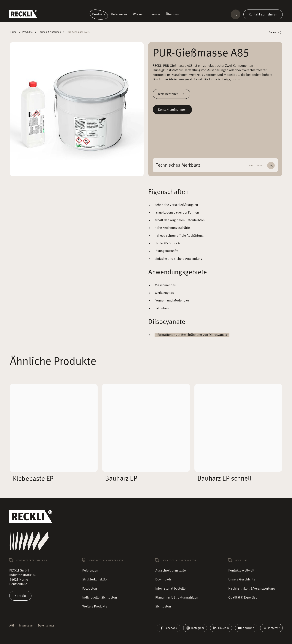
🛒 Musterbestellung (212, 4)
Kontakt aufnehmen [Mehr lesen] (172, 110)
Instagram (195, 628)
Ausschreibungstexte (170, 571)
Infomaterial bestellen (171, 589)
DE (278, 5)
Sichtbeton (163, 607)
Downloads (164, 580)
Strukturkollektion (95, 580)
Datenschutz (46, 626)
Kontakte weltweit (236, 4)
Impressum (26, 626)
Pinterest (271, 628)
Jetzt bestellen (171, 94)
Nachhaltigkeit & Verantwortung (251, 589)
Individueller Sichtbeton (100, 598)
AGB (12, 626)
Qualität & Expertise (243, 598)
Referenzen (90, 571)
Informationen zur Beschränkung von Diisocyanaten (192, 335)
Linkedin (221, 628)
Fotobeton (90, 589)
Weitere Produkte (95, 607)
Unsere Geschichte (242, 580)
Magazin (254, 4)
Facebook (169, 628)
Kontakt (20, 596)
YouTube (246, 628)
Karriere (266, 4)
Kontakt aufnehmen (263, 14)
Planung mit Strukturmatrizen (177, 598)
